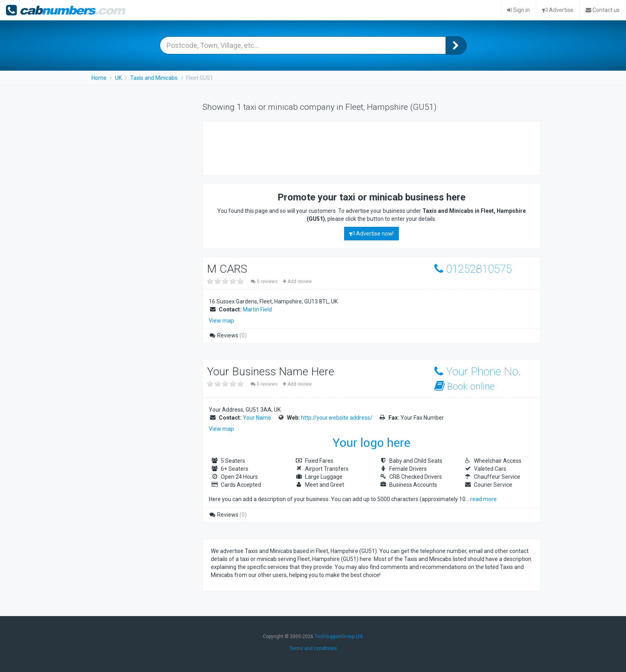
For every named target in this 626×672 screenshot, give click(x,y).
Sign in (518, 10)
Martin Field (257, 309)
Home (99, 78)
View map (221, 321)
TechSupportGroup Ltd (339, 636)
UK (118, 78)
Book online (465, 386)
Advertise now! (371, 234)
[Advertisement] (356, 147)
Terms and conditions (313, 648)
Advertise (558, 10)
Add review (297, 281)
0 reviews (265, 281)
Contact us (603, 10)
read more (483, 499)
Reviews (228, 335)
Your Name (257, 418)
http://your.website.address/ (337, 418)
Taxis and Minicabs (154, 78)
